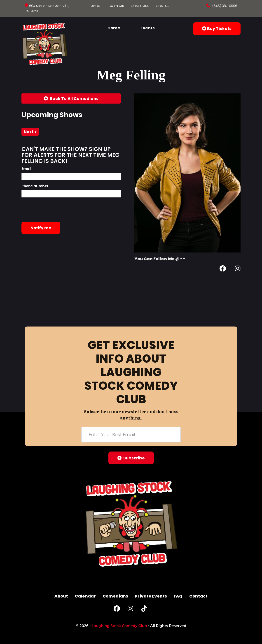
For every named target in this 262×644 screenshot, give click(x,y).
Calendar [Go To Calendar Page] (116, 6)
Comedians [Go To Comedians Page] (140, 6)
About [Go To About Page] (96, 6)
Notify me (41, 228)
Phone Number (35, 186)
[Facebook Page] (223, 269)
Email (26, 169)
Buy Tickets (217, 29)
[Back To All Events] (71, 99)
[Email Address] (131, 435)
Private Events (151, 596)
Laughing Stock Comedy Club (119, 626)
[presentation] (56, 210)
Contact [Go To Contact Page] (163, 6)
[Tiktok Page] (144, 610)
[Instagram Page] (238, 269)
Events (148, 28)
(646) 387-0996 (224, 6)
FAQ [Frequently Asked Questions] (178, 596)
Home (114, 28)
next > (30, 132)
